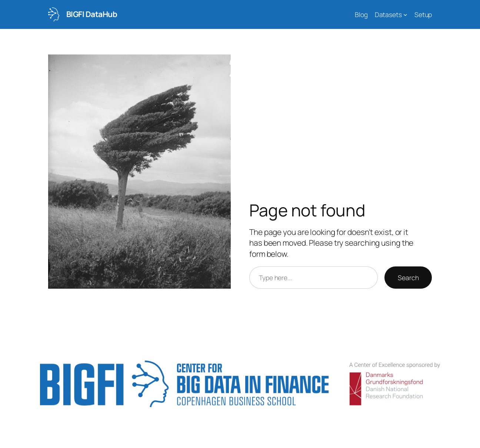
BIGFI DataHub (92, 14)
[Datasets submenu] (405, 15)
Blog (361, 14)
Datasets (388, 14)
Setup (423, 14)
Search (408, 278)
